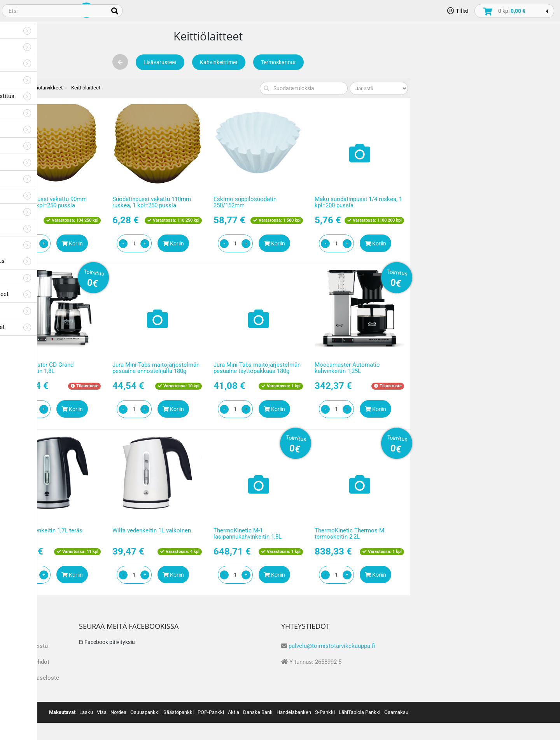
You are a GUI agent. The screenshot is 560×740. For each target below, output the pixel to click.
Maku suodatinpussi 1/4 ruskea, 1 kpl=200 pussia (483, 202)
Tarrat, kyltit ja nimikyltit (44, 129)
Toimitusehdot (155, 662)
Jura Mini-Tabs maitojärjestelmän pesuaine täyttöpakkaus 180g (381, 368)
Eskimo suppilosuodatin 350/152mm (369, 202)
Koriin (197, 243)
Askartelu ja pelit (35, 178)
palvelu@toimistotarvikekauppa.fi (456, 646)
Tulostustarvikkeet (37, 63)
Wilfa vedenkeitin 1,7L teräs (171, 530)
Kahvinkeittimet (343, 62)
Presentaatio (29, 211)
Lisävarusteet (284, 62)
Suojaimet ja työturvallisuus (49, 261)
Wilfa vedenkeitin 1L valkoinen (276, 530)
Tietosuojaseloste (160, 678)
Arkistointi (26, 162)
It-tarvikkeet (28, 244)
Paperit (22, 30)
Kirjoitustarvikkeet (36, 145)
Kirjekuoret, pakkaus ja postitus (54, 96)
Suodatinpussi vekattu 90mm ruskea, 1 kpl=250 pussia (173, 202)
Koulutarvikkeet (33, 195)
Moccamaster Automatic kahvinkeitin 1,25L (472, 368)
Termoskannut (403, 62)
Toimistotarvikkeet (37, 46)
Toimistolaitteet (33, 79)
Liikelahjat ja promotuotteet (49, 327)
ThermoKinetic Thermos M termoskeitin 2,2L (474, 534)
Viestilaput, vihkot (36, 112)
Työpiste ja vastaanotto (43, 277)
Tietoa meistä (154, 646)
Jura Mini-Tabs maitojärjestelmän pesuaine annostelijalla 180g (280, 368)
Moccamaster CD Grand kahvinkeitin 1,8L (167, 368)
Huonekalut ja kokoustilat (46, 228)
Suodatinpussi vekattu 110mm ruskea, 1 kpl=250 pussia (276, 202)
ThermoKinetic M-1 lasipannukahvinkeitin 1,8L (372, 534)
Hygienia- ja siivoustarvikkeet (51, 294)
